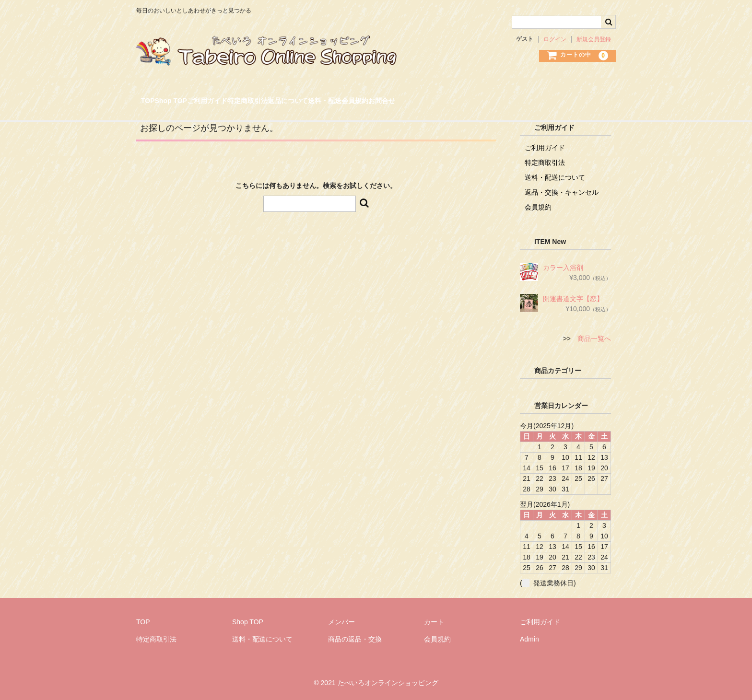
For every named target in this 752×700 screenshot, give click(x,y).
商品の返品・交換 (355, 639)
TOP (155, 97)
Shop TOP (201, 97)
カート (434, 622)
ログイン (555, 39)
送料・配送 (452, 97)
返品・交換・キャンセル (562, 192)
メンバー (341, 622)
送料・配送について (555, 177)
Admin (529, 639)
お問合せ (556, 97)
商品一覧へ (594, 338)
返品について (391, 97)
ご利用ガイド (261, 97)
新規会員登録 (594, 39)
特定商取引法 (326, 97)
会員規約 (505, 97)
